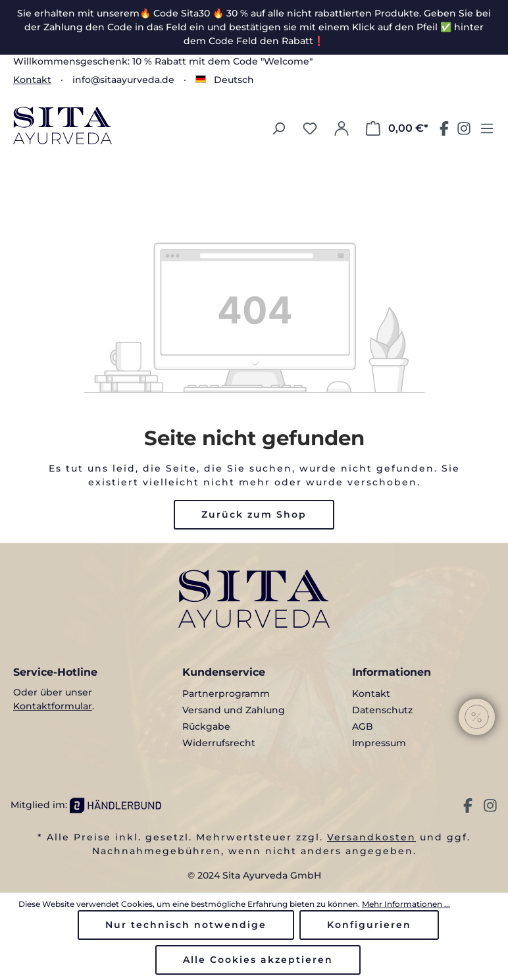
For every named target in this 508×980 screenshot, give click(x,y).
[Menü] (487, 128)
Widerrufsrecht (219, 743)
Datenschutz (382, 710)
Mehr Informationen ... (406, 904)
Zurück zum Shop (254, 514)
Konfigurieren (369, 925)
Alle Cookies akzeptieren (258, 960)
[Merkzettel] (310, 128)
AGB (363, 726)
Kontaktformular (53, 706)
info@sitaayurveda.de (123, 80)
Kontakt (32, 80)
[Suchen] (278, 128)
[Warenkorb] (397, 128)
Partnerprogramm (226, 694)
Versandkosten (371, 837)
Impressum (379, 743)
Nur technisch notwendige (186, 925)
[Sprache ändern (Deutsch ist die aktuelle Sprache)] (225, 80)
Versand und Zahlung (234, 710)
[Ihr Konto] (342, 128)
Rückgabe (206, 726)
